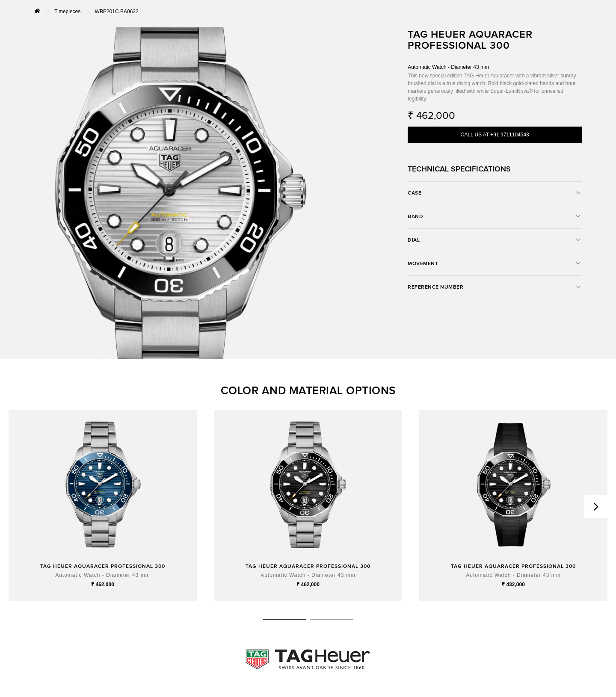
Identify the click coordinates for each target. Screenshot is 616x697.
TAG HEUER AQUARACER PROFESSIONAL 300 (103, 567)
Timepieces (67, 12)
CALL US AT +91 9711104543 (495, 135)
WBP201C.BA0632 (117, 12)
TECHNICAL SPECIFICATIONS (459, 169)
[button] (284, 619)
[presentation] (596, 506)
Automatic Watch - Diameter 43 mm (103, 575)
